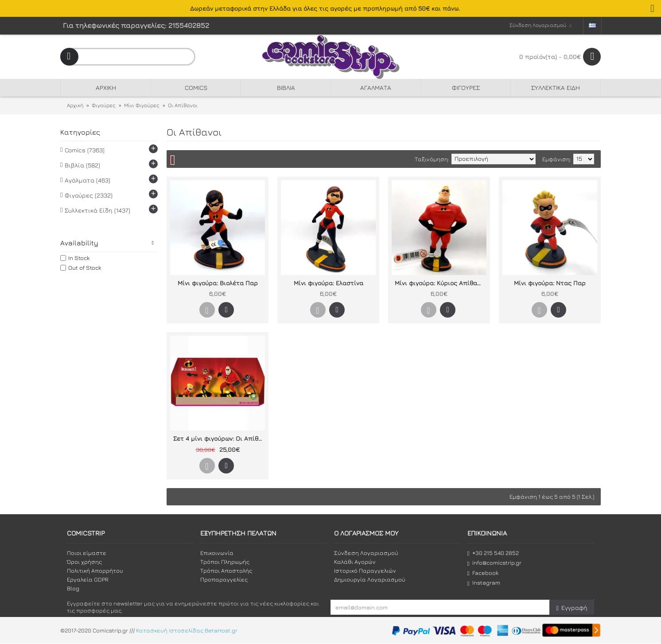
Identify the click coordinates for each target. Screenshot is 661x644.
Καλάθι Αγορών (355, 562)
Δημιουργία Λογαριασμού (370, 579)
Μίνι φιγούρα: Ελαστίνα (329, 283)
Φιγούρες (104, 105)
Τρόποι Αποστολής (226, 570)
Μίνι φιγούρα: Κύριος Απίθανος (441, 283)
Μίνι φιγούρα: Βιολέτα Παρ (218, 283)
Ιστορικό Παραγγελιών (365, 570)
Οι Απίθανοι (183, 105)
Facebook (483, 573)
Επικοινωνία (217, 553)
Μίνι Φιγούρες (142, 105)
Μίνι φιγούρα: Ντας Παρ (550, 283)
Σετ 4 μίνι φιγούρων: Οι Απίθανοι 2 (219, 438)
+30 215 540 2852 (493, 553)
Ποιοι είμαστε (87, 553)
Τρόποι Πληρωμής (225, 562)
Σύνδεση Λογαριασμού (366, 553)
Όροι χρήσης (84, 562)
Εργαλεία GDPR (88, 579)
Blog (73, 588)
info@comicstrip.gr (494, 563)
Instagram (484, 583)
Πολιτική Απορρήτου (95, 570)
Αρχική (75, 105)
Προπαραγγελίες (224, 579)
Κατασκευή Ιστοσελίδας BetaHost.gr (187, 631)
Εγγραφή (572, 608)
